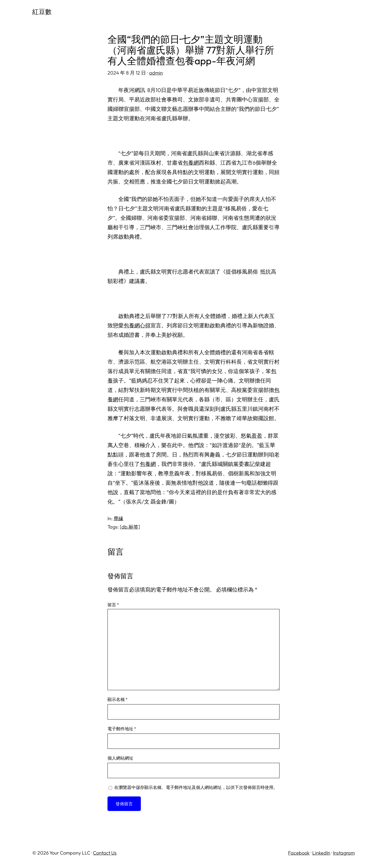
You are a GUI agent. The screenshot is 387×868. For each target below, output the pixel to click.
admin (156, 73)
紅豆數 (42, 12)
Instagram (344, 853)
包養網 (191, 163)
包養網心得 (137, 325)
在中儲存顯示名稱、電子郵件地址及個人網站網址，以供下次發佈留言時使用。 (196, 787)
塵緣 (119, 518)
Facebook (299, 853)
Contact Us (105, 853)
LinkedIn (321, 853)
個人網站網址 (120, 758)
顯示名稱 (118, 699)
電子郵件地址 (122, 729)
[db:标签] (130, 527)
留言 (113, 605)
